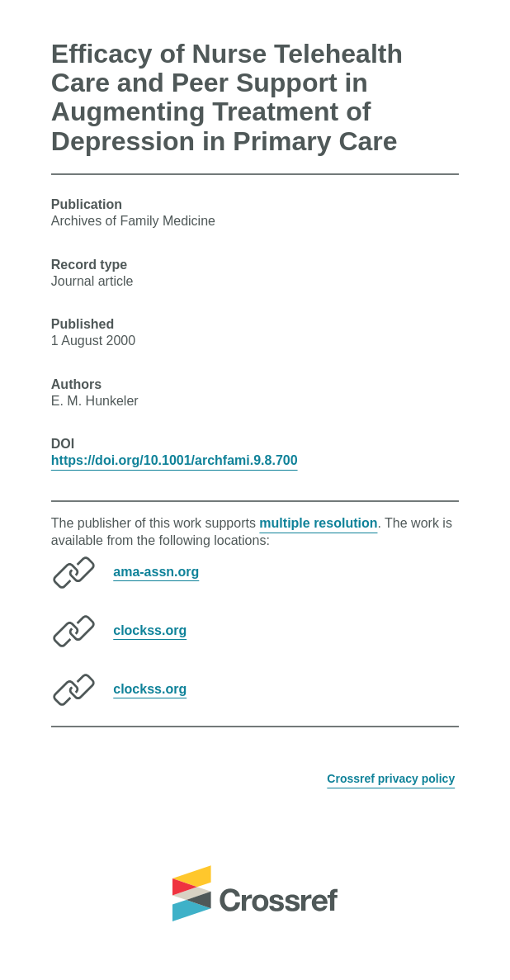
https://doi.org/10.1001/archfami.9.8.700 (175, 460)
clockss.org (150, 630)
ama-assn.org (156, 571)
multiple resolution (318, 523)
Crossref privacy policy (391, 779)
